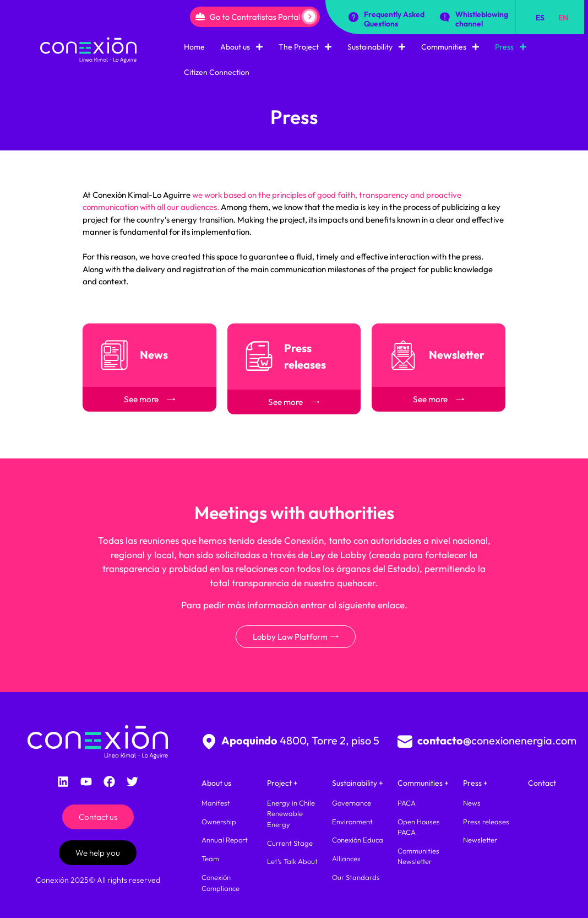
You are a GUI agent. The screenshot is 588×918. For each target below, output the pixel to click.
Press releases (486, 822)
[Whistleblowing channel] (445, 17)
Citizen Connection (217, 72)
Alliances (346, 858)
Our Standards (356, 877)
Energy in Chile (291, 803)
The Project (305, 47)
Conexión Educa (358, 840)
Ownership (219, 822)
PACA (407, 803)
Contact (542, 783)
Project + (282, 783)
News (472, 803)
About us (242, 47)
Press (511, 47)
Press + (475, 783)
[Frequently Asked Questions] (353, 17)
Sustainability (377, 47)
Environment (352, 822)
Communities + (423, 783)
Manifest (216, 803)
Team (210, 858)
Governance (352, 803)
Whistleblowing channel (482, 19)
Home (194, 47)
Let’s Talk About (292, 861)
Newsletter (480, 840)
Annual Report (225, 840)
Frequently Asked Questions (394, 19)
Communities (450, 47)
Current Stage (290, 843)
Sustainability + (358, 783)
